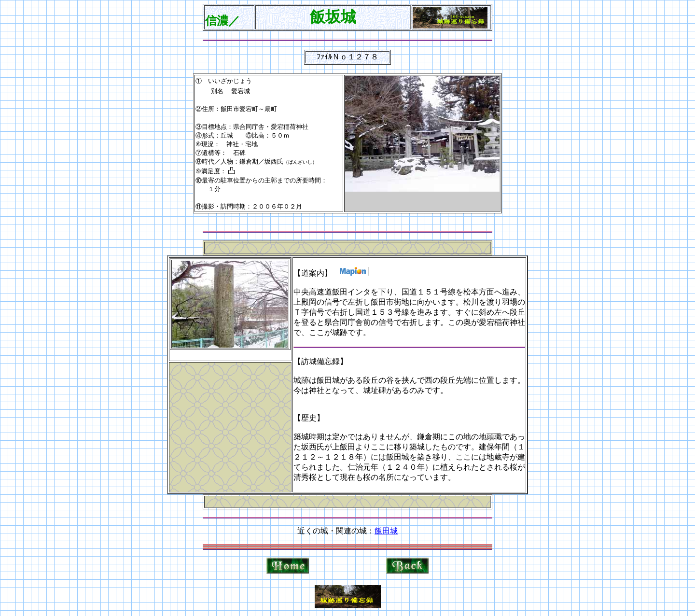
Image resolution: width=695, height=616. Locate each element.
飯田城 (386, 531)
